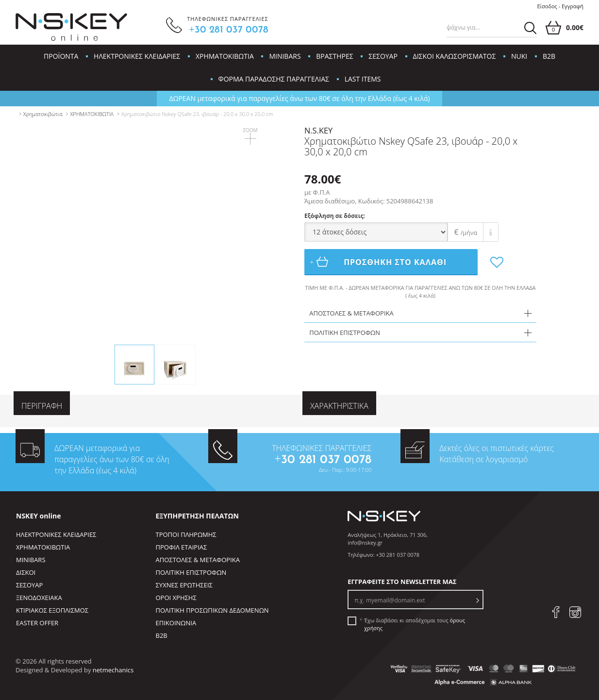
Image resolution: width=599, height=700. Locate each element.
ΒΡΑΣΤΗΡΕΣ (334, 56)
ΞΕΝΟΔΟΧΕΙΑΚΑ (39, 598)
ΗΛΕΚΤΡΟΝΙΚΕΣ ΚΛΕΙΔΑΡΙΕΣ (137, 56)
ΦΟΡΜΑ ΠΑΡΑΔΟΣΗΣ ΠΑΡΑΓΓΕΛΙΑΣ (274, 79)
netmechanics (113, 670)
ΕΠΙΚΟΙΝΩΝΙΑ (176, 623)
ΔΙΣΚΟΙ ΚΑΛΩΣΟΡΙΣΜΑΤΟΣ (455, 56)
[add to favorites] (486, 262)
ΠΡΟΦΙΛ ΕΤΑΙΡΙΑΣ (182, 547)
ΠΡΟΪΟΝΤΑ (61, 56)
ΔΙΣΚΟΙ (26, 572)
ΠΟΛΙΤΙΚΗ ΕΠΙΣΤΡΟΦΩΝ (191, 572)
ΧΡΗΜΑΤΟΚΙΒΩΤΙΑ (225, 56)
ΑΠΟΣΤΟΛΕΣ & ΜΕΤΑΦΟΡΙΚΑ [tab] (351, 313)
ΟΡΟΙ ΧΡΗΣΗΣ (176, 598)
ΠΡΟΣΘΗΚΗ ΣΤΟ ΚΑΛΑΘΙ (379, 262)
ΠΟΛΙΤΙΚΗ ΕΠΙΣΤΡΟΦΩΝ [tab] (345, 333)
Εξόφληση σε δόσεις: (335, 216)
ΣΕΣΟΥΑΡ (383, 56)
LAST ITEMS (363, 79)
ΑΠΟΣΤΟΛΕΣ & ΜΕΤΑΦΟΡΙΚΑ (198, 560)
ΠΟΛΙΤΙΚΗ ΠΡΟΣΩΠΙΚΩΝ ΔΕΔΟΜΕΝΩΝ (212, 610)
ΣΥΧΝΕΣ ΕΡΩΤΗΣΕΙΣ (184, 585)
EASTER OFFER (37, 623)
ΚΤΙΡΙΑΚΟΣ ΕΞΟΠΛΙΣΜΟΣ (52, 610)
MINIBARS (285, 56)
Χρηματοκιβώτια (43, 114)
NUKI (519, 56)
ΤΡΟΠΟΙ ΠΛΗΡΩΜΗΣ (186, 534)
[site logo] (71, 27)
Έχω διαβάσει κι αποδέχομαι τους (415, 624)
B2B (549, 56)
